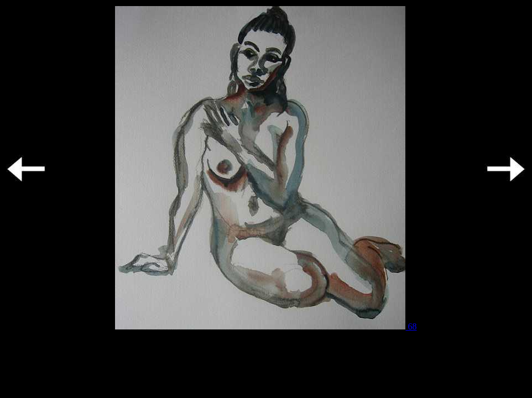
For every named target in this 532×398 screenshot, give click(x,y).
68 (266, 326)
